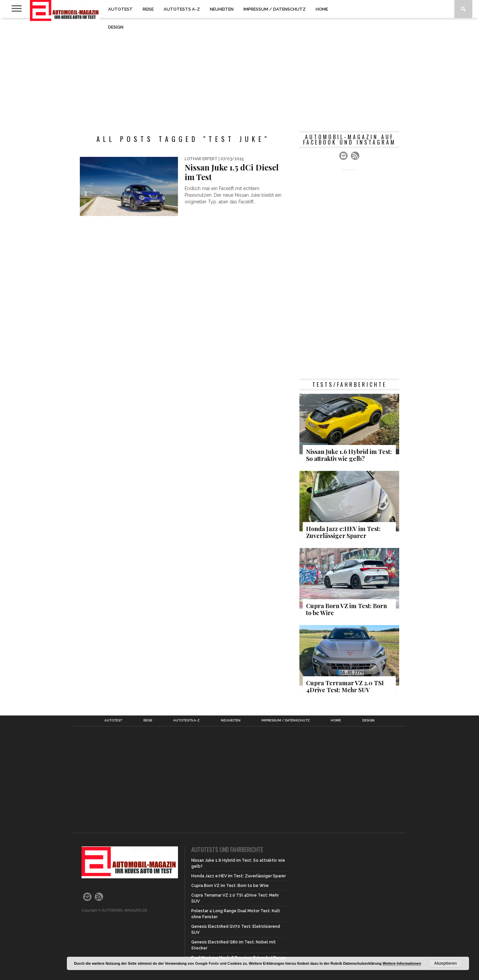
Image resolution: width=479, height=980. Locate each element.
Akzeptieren (445, 963)
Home (322, 9)
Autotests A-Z (182, 9)
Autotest (120, 9)
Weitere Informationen (402, 963)
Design (116, 27)
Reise (148, 9)
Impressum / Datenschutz (275, 9)
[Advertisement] (239, 71)
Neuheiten (222, 9)
